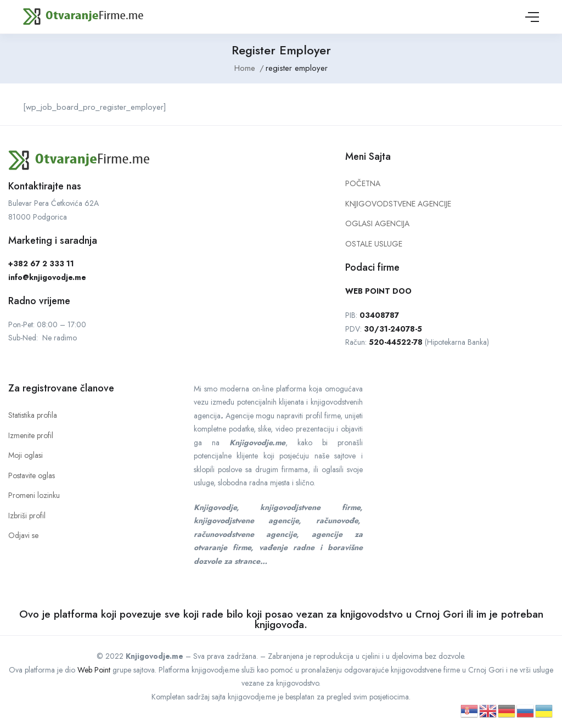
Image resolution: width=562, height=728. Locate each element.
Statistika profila (33, 415)
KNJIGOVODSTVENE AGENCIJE (398, 204)
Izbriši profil (27, 516)
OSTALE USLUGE (374, 244)
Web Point (94, 670)
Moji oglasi (26, 455)
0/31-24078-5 (395, 329)
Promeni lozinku (34, 495)
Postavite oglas (32, 475)
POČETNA (363, 183)
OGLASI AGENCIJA (377, 223)
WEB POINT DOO (378, 291)
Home (245, 68)
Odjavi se (23, 535)
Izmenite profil (31, 435)
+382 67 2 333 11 (41, 264)
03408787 (379, 315)
